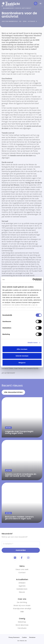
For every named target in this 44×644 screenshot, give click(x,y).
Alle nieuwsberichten (13, 392)
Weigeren (22, 363)
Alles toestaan (22, 349)
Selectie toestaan (22, 356)
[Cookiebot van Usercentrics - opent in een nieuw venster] (33, 280)
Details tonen (33, 343)
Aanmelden (21, 550)
